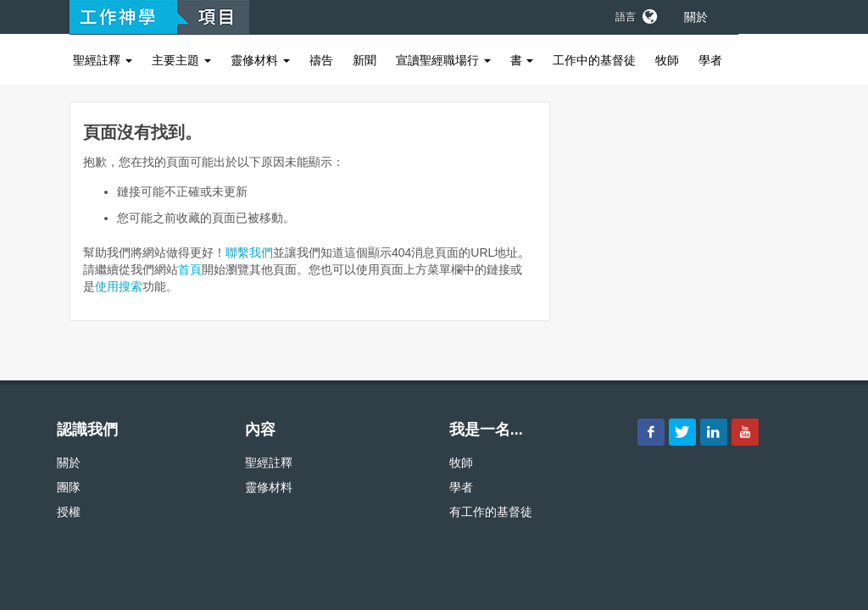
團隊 (69, 487)
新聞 (364, 60)
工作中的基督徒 (594, 60)
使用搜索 (119, 286)
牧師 (667, 60)
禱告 (321, 60)
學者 (710, 60)
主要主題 (181, 60)
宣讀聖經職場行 (443, 60)
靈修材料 (260, 60)
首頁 (190, 269)
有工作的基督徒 (491, 512)
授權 (69, 512)
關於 (696, 17)
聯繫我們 (249, 252)
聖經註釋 (103, 60)
